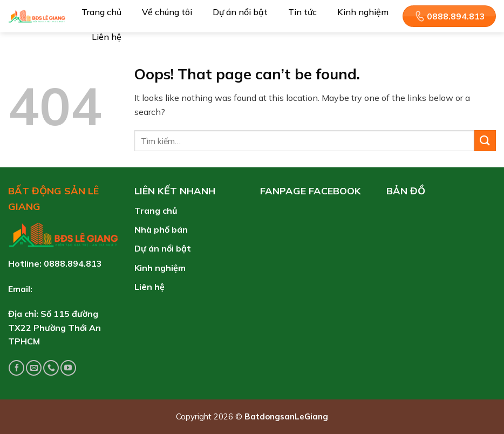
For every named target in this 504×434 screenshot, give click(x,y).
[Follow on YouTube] (68, 368)
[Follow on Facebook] (16, 368)
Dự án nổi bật (240, 12)
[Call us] (51, 368)
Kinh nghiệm (363, 12)
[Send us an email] (34, 368)
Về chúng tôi (167, 12)
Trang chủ (101, 12)
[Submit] (485, 141)
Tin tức (302, 12)
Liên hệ (107, 37)
